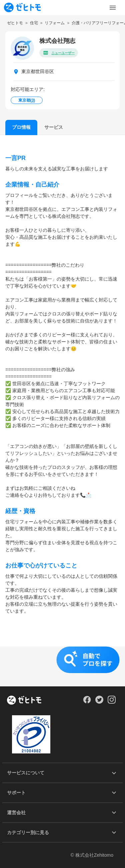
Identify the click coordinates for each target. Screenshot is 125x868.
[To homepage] (22, 7)
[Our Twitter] (99, 702)
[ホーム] (24, 701)
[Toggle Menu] (113, 8)
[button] (62, 666)
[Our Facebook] (87, 702)
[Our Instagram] (112, 702)
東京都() (27, 100)
